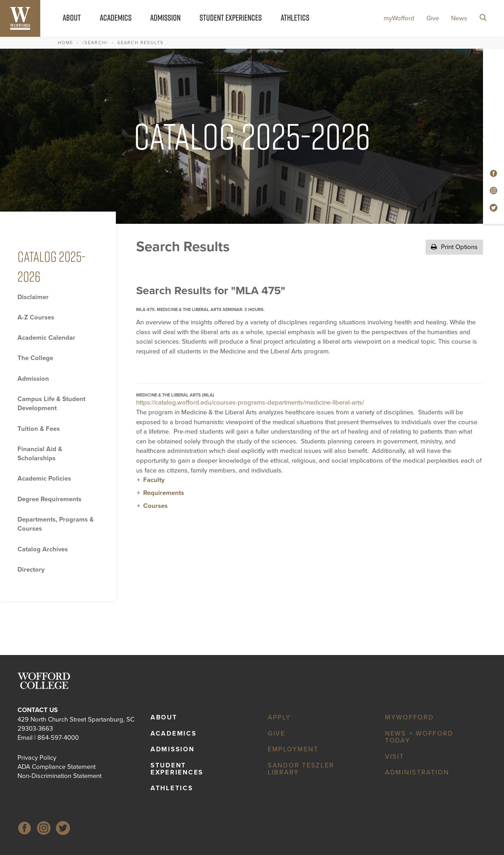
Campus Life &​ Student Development (51, 404)
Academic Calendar (46, 338)
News (459, 18)
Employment (293, 749)
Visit (395, 757)
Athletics (295, 18)
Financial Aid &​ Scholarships (40, 454)
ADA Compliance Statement (57, 767)
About (72, 18)
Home (65, 43)
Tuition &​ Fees (39, 429)
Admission (165, 18)
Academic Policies (44, 478)
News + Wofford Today (419, 737)
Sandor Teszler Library (301, 769)
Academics (116, 18)
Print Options (454, 247)
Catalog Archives (43, 549)
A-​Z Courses (36, 317)
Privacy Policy (37, 758)
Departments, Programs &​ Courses (56, 524)
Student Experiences (231, 18)
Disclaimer (33, 297)
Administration (417, 772)
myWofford (399, 18)
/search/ (95, 43)
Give (433, 18)
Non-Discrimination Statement (59, 776)
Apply (279, 717)
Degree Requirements (50, 499)
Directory (31, 570)
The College (35, 358)
